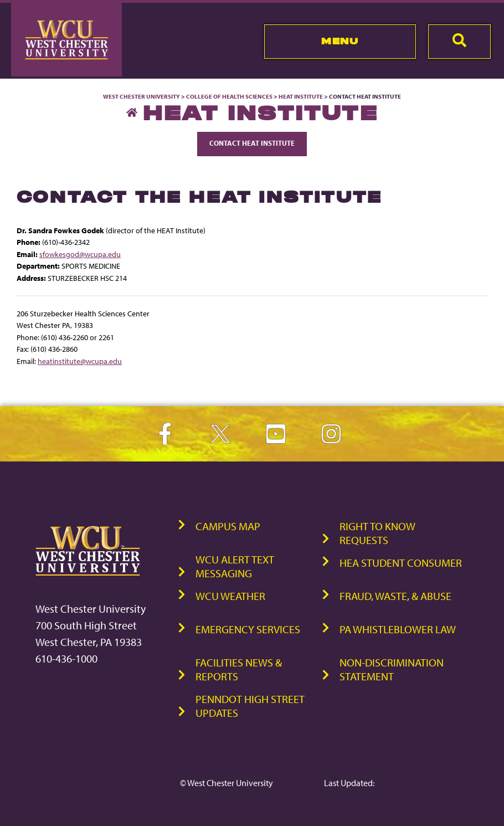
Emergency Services (248, 629)
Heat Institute (301, 96)
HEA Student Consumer (401, 563)
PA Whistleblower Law (398, 629)
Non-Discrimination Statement (392, 669)
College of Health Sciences (229, 96)
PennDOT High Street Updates (250, 706)
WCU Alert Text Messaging (235, 566)
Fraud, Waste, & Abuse (395, 596)
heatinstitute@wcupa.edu (80, 361)
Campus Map (228, 526)
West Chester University (142, 96)
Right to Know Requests (377, 533)
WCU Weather (230, 596)
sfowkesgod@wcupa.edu (80, 254)
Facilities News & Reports (239, 669)
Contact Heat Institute (252, 143)
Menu (340, 41)
